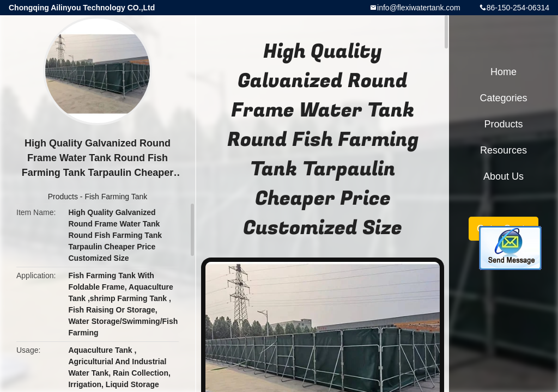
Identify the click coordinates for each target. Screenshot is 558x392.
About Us (504, 176)
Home (504, 72)
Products (63, 197)
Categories (503, 98)
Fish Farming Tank (116, 197)
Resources (504, 150)
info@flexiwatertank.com (419, 8)
